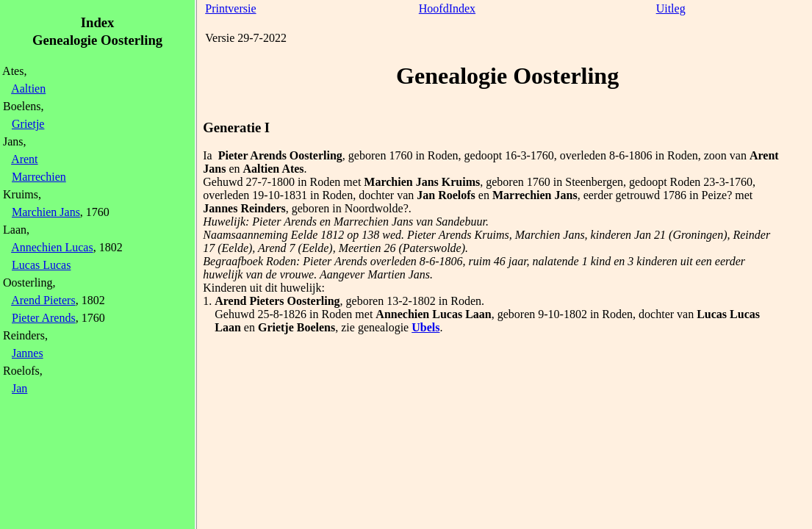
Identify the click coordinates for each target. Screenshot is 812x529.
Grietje (28, 124)
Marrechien (39, 177)
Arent (24, 159)
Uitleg (671, 8)
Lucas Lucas (41, 265)
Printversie (230, 8)
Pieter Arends (44, 318)
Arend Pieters (43, 300)
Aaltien (28, 89)
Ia (207, 155)
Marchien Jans (46, 212)
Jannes (28, 353)
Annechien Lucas (52, 247)
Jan (19, 388)
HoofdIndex (447, 8)
